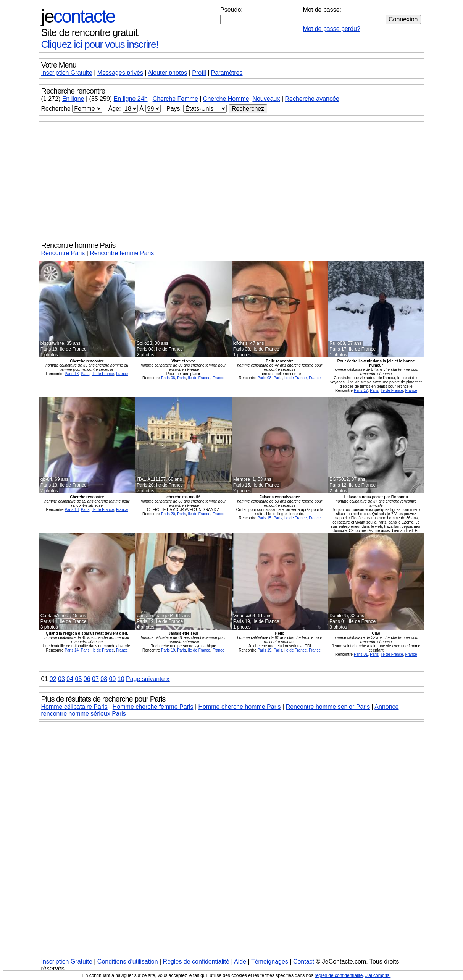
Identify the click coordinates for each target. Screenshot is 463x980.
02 (53, 679)
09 (113, 679)
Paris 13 (72, 510)
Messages (120, 73)
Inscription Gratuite (67, 73)
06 (87, 679)
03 (61, 679)
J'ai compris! (378, 975)
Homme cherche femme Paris (153, 707)
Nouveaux (266, 99)
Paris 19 (168, 650)
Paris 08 (168, 378)
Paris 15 (264, 518)
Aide (240, 961)
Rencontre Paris (63, 253)
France (122, 374)
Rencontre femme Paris (122, 253)
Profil (199, 73)
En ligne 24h (131, 99)
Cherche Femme (175, 99)
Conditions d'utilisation (128, 961)
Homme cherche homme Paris (240, 707)
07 (95, 679)
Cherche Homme (226, 99)
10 (121, 679)
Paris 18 (72, 374)
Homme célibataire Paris (74, 707)
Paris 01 (361, 654)
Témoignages (270, 961)
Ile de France (103, 374)
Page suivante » (148, 679)
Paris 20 (168, 514)
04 (70, 679)
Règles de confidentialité (196, 961)
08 (104, 679)
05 (79, 679)
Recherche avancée (312, 99)
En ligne (73, 99)
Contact (304, 961)
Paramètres (227, 73)
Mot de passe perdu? (332, 29)
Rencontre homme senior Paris (328, 707)
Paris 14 (72, 650)
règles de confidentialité (339, 975)
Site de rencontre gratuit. (91, 32)
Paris (85, 374)
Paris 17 (361, 391)
